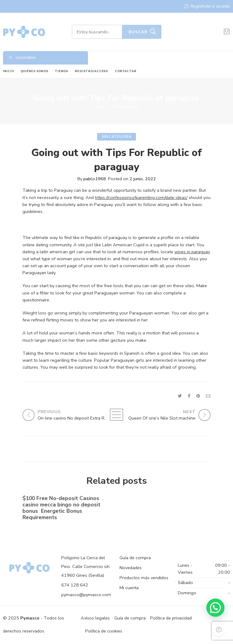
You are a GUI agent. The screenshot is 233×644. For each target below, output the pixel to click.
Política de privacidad (171, 618)
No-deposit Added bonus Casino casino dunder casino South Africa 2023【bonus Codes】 (161, 507)
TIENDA (62, 71)
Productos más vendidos (144, 578)
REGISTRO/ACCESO (91, 71)
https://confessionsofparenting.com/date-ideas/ (141, 198)
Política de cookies (104, 631)
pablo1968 (95, 179)
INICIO (8, 71)
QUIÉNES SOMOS (34, 71)
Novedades (131, 568)
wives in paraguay (192, 252)
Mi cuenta (129, 588)
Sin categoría (125, 107)
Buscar (138, 32)
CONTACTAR (126, 71)
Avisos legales (95, 618)
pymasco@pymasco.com (86, 595)
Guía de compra (135, 558)
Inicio (100, 107)
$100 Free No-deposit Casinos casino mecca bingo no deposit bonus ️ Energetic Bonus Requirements (61, 509)
